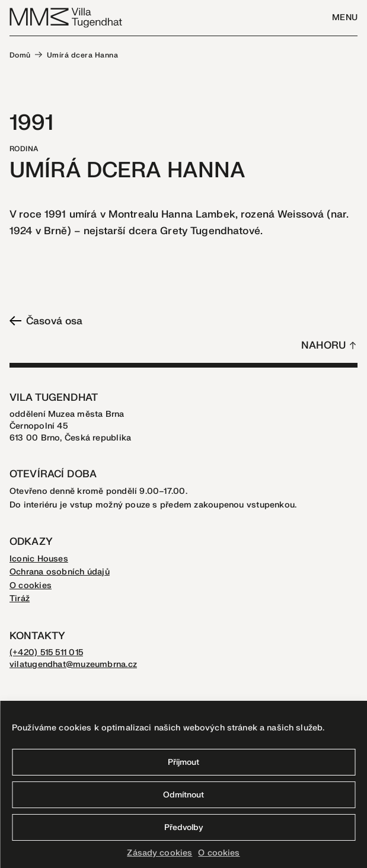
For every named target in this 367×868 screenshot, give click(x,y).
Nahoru (323, 345)
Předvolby (184, 827)
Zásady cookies (159, 853)
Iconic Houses (39, 559)
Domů (20, 55)
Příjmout (183, 762)
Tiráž (20, 599)
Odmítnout (183, 795)
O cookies (219, 853)
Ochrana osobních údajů (60, 572)
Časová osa (46, 321)
